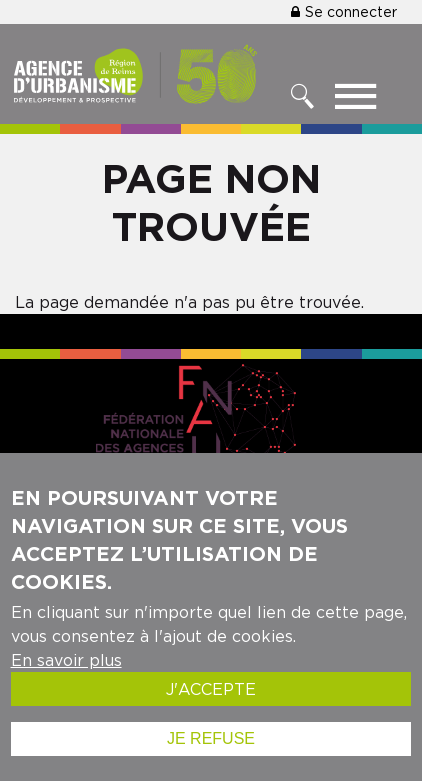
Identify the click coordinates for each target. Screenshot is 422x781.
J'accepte (211, 689)
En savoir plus (66, 660)
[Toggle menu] (355, 101)
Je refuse (211, 738)
